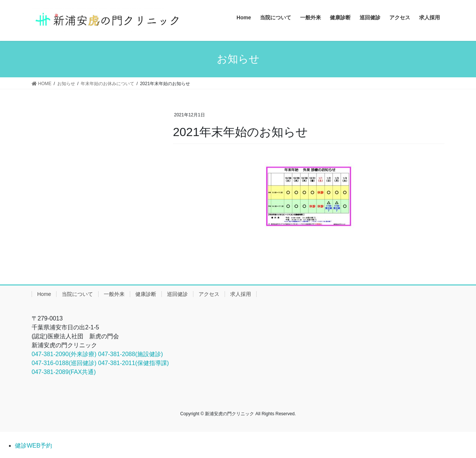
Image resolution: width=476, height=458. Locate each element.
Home (44, 294)
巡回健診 (177, 294)
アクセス (209, 294)
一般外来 (114, 294)
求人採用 (241, 294)
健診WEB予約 (33, 446)
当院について (77, 294)
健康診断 (146, 294)
